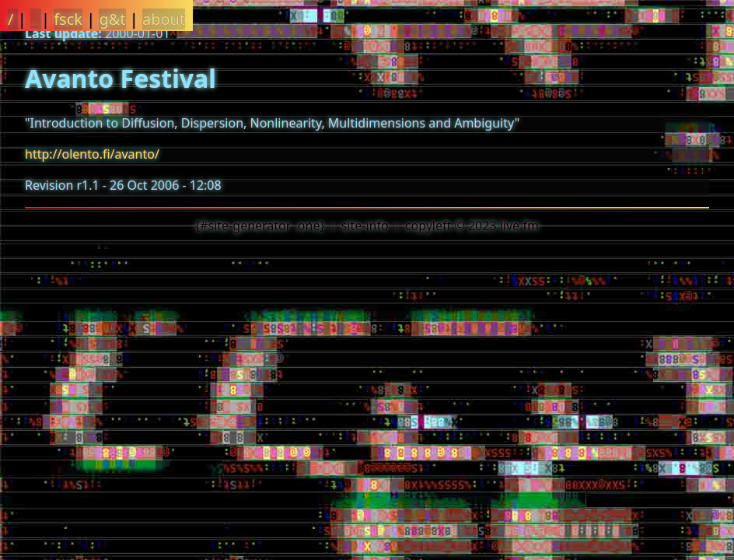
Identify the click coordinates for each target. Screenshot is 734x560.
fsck (68, 19)
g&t (112, 19)
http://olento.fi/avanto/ (92, 154)
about (164, 19)
